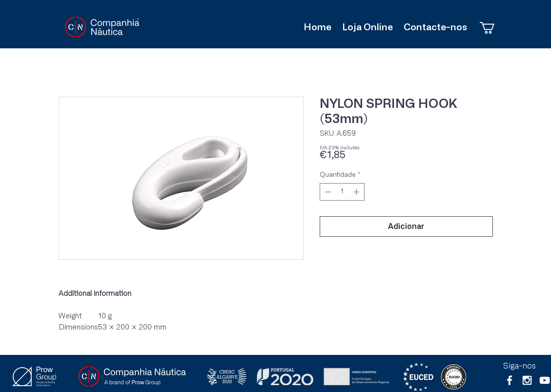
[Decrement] (327, 192)
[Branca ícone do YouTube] (545, 380)
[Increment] (357, 192)
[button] (494, 28)
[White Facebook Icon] (510, 380)
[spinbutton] (342, 192)
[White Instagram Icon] (527, 380)
